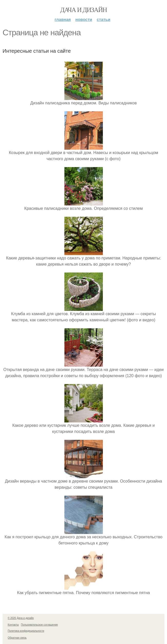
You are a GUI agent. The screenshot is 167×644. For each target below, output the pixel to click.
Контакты (13, 625)
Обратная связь (17, 638)
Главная (63, 20)
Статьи (104, 20)
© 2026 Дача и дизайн (21, 618)
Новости (84, 20)
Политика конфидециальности (26, 631)
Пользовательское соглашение (40, 625)
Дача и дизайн (84, 10)
